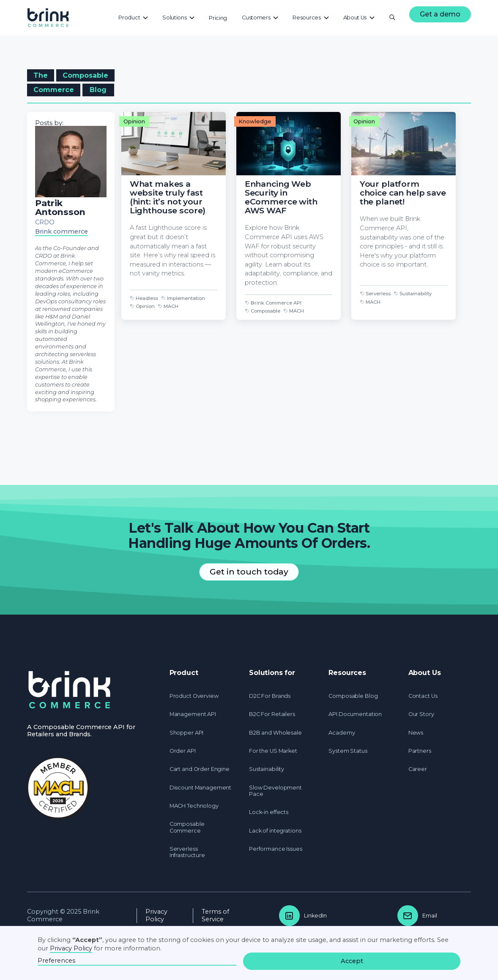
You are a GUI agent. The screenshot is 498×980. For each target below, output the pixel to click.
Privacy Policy (156, 915)
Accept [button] (352, 961)
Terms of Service (215, 915)
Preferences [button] (56, 961)
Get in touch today (249, 572)
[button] (134, 18)
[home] (48, 18)
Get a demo (440, 14)
